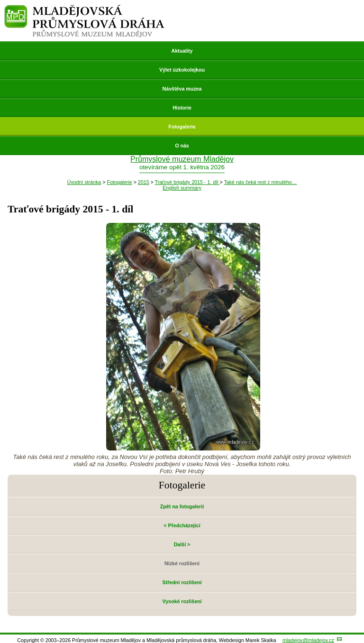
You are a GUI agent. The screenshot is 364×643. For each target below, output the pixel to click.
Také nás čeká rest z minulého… (260, 182)
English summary (182, 188)
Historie (182, 108)
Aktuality (182, 51)
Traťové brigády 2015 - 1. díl (187, 182)
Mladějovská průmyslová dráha (85, 9)
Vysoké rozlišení (182, 601)
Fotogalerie (182, 127)
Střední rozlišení (182, 582)
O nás (182, 146)
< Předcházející (182, 525)
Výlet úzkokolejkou (182, 70)
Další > (182, 544)
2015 (144, 182)
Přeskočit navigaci (1, 1)
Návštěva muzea (182, 89)
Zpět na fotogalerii (182, 506)
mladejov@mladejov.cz (308, 640)
